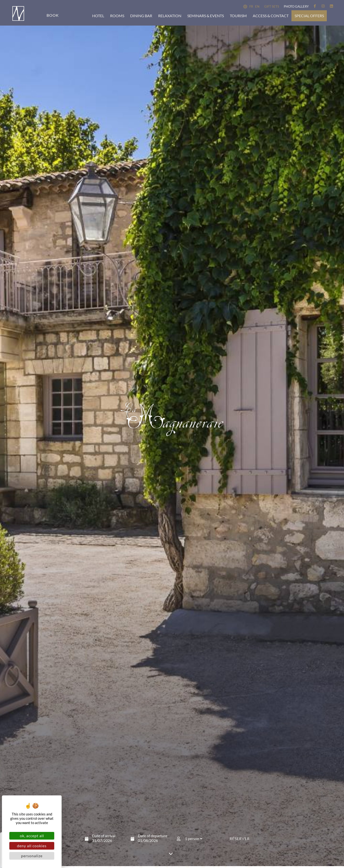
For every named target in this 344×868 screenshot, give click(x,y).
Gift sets (272, 6)
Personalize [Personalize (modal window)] (32, 856)
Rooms (117, 16)
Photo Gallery (296, 6)
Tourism (238, 16)
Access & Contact (271, 16)
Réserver (240, 842)
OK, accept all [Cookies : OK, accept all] (32, 836)
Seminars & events (206, 16)
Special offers (309, 16)
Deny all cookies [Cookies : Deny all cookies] (32, 846)
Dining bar (141, 16)
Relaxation (170, 16)
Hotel (98, 16)
